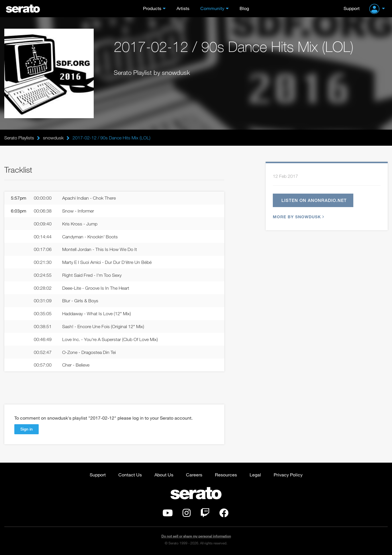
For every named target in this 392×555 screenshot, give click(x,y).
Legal (255, 475)
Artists (183, 8)
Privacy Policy (288, 475)
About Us (164, 475)
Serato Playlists (19, 138)
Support (352, 8)
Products (152, 8)
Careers (194, 475)
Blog (244, 8)
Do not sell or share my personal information (196, 536)
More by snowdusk (298, 217)
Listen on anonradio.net (314, 200)
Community (212, 8)
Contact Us (130, 475)
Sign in (27, 429)
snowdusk (53, 138)
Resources (226, 475)
